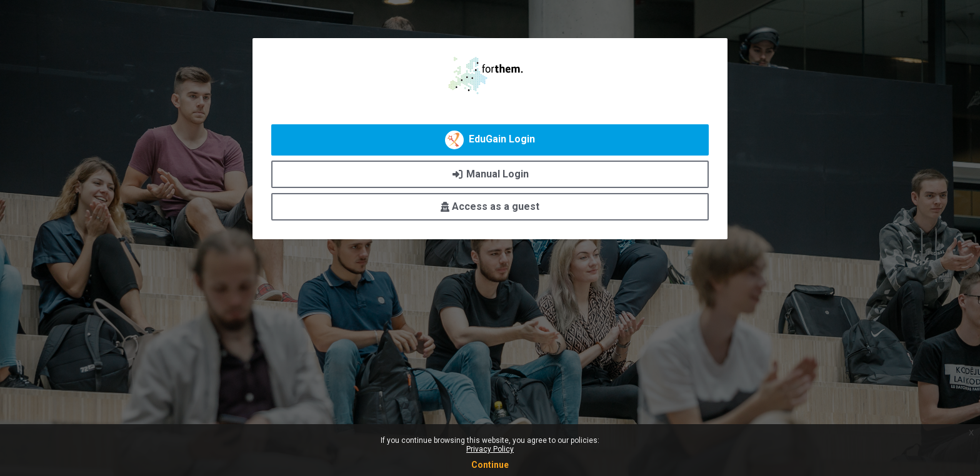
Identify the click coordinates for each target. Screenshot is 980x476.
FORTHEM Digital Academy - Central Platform (490, 76)
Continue (490, 465)
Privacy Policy (490, 449)
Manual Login (490, 174)
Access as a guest (490, 206)
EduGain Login (490, 140)
